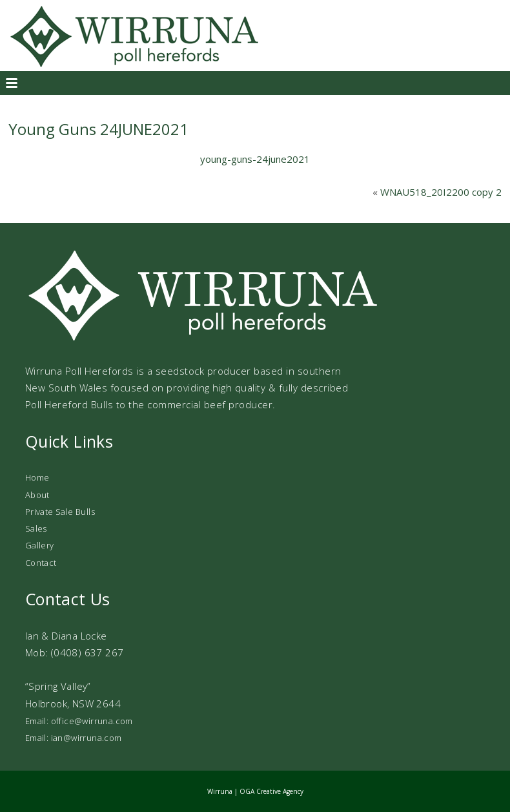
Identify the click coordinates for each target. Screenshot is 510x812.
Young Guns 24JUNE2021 (98, 129)
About (37, 495)
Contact (41, 563)
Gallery (40, 545)
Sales (36, 528)
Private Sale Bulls (60, 512)
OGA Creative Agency (271, 791)
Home (37, 477)
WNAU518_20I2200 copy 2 (441, 192)
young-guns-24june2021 (255, 159)
